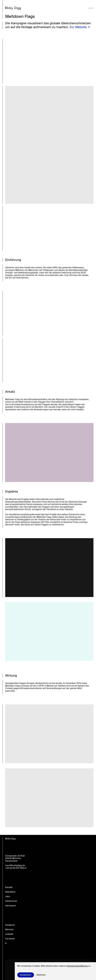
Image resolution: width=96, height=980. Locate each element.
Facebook (10, 939)
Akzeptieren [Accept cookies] (26, 975)
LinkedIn (9, 934)
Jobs (8, 896)
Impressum (11, 906)
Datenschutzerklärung (77, 966)
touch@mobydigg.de (15, 865)
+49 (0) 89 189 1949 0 (16, 868)
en (8, 582)
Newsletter (10, 892)
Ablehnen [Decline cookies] (41, 975)
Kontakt (9, 887)
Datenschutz (11, 901)
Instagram (10, 925)
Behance (9, 929)
